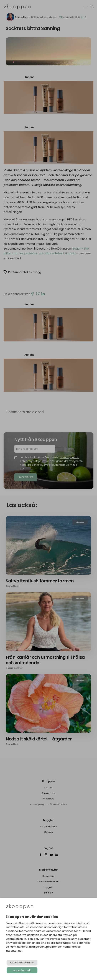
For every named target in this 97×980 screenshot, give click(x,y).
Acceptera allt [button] (22, 970)
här (20, 951)
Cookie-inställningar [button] (22, 963)
